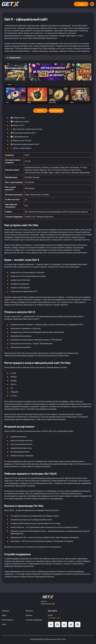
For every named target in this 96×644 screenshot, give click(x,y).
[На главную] (48, 597)
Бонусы (29, 615)
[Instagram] (78, 624)
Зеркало (29, 611)
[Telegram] (51, 624)
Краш (4, 615)
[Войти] (40, 111)
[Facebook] (57, 624)
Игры (4, 624)
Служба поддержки (34, 620)
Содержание (15, 58)
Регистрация (8, 620)
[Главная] (11, 4)
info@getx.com (54, 618)
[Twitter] (71, 624)
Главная (5, 611)
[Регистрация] (56, 111)
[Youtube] (64, 624)
